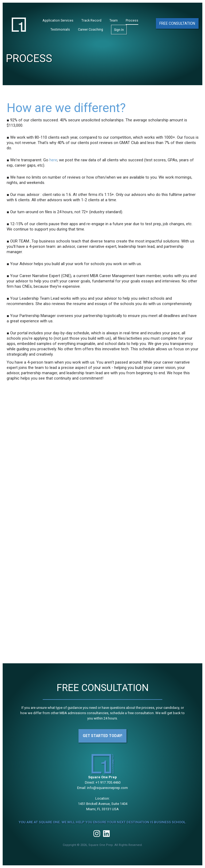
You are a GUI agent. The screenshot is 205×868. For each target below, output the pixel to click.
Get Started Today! (102, 736)
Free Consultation (177, 23)
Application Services (58, 20)
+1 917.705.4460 (108, 782)
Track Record (91, 20)
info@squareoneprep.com (107, 788)
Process (132, 20)
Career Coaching (90, 29)
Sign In (119, 30)
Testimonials (60, 29)
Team (114, 20)
